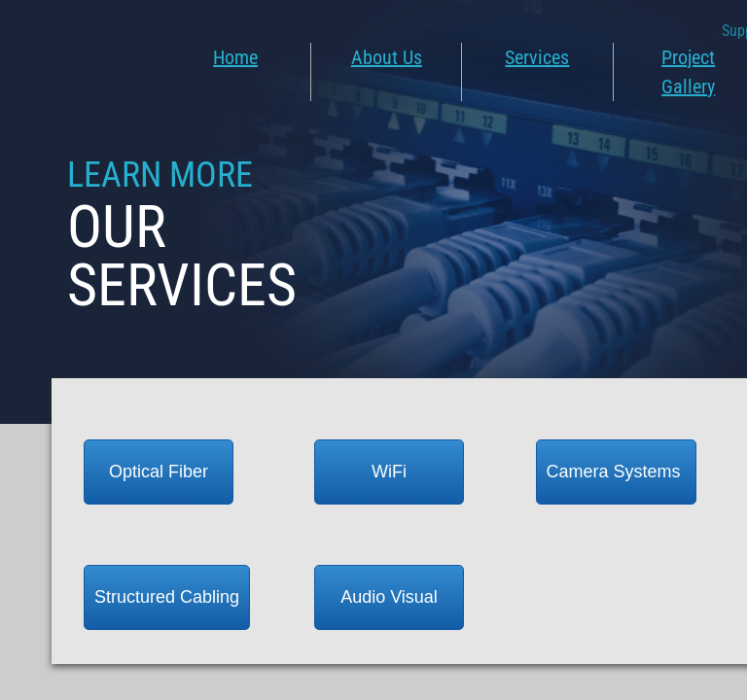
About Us (387, 57)
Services (537, 57)
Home (235, 57)
